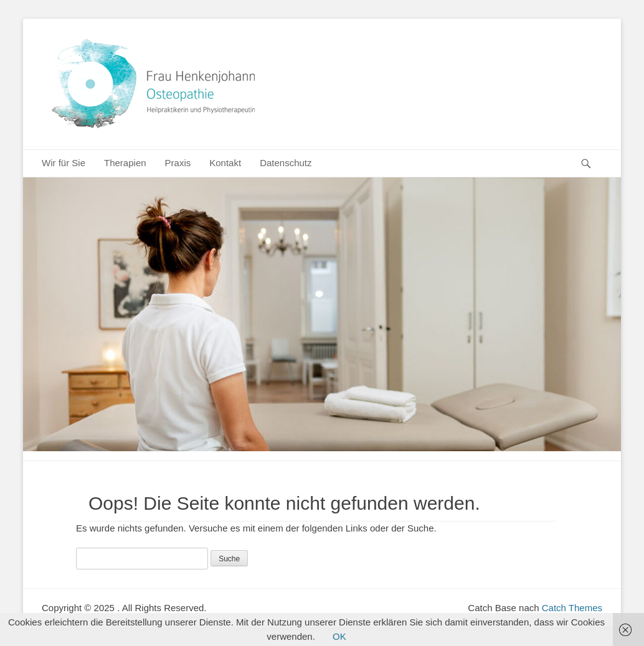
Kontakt (225, 163)
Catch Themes (572, 608)
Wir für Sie (64, 163)
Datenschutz (286, 163)
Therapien (125, 163)
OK (339, 636)
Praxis (178, 163)
